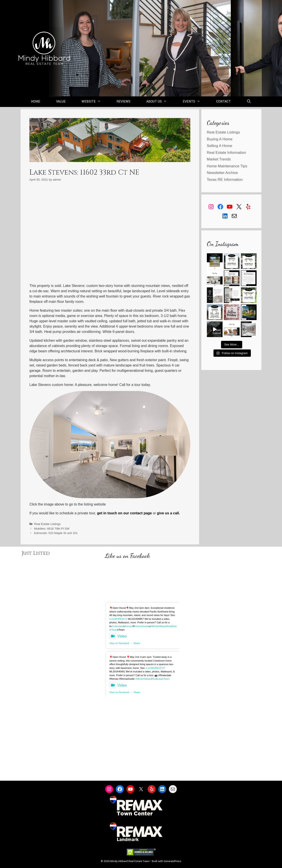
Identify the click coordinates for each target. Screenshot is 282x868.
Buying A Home (220, 139)
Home (36, 102)
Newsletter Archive (222, 173)
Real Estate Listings (47, 524)
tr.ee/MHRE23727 (155, 668)
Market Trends (219, 159)
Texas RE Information (225, 180)
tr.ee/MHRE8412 (118, 619)
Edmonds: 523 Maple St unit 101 (56, 533)
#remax (129, 626)
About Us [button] (161, 102)
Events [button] (195, 102)
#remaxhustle (142, 626)
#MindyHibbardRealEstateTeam (152, 679)
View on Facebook (119, 643)
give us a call (168, 513)
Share (137, 643)
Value (61, 102)
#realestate (117, 626)
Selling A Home (220, 146)
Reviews (123, 102)
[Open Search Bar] (249, 102)
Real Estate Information (227, 153)
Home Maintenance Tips (227, 166)
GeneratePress (172, 861)
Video (118, 636)
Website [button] (95, 102)
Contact (223, 102)
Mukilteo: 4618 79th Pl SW (52, 529)
